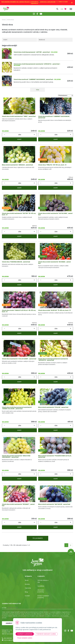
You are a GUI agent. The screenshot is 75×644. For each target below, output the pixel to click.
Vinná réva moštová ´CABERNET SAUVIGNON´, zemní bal (33, 79)
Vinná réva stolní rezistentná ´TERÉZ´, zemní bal (19, 116)
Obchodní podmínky (41, 591)
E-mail (4, 608)
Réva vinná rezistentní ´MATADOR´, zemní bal (54, 504)
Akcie (27, 580)
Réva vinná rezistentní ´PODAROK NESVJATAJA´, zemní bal (55, 456)
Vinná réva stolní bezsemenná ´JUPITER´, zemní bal (32, 52)
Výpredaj (28, 588)
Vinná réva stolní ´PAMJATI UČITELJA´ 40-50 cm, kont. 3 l (19, 311)
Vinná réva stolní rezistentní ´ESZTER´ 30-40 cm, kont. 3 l (19, 214)
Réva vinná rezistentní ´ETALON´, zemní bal (53, 407)
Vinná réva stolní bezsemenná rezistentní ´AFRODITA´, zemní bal (37, 64)
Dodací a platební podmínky (43, 597)
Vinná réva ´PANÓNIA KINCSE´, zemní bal (16, 262)
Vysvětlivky (41, 586)
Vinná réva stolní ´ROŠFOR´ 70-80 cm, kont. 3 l (54, 310)
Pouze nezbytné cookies (25, 638)
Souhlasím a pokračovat (25, 634)
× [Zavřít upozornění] (72, 3)
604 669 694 (8, 638)
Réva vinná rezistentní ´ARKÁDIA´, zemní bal (17, 165)
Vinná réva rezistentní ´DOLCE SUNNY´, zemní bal (19, 359)
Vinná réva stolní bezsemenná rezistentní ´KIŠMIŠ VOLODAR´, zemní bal (17, 408)
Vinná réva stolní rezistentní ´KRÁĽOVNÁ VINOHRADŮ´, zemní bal (16, 456)
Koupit (19, 139)
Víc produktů (38, 538)
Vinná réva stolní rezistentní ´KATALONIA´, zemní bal (55, 214)
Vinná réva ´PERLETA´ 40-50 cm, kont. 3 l (52, 165)
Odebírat (9, 623)
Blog (26, 592)
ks (20, 135)
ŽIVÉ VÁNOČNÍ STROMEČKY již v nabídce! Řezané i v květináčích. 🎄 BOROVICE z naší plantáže (28, 2)
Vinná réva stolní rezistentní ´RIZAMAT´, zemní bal (18, 505)
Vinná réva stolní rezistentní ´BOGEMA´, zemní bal (54, 263)
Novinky (27, 584)
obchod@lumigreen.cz (11, 640)
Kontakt (27, 596)
